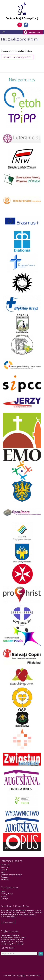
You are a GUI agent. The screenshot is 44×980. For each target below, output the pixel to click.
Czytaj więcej (8, 922)
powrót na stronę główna (17, 57)
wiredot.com (22, 977)
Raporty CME (5, 865)
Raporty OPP (5, 867)
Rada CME (4, 870)
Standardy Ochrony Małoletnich (11, 875)
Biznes (3, 891)
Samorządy (5, 899)
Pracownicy (5, 877)
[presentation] (14, 960)
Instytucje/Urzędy (7, 894)
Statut (3, 872)
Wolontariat (5, 880)
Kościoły (4, 896)
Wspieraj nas (33, 32)
